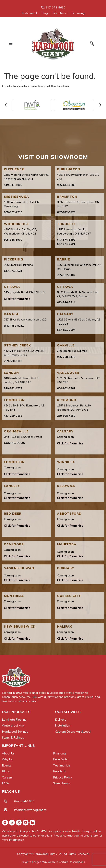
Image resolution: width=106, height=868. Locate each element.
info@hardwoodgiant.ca (30, 810)
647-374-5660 (24, 801)
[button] (11, 43)
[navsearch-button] (90, 44)
